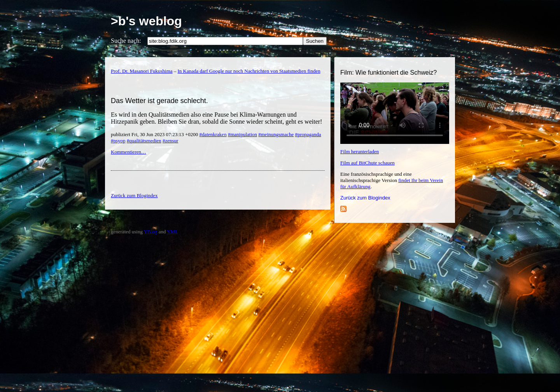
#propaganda (308, 134)
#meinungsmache (276, 134)
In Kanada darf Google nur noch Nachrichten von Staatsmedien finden (249, 71)
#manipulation (242, 134)
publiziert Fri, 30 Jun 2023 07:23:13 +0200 (155, 134)
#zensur (170, 141)
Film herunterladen (360, 151)
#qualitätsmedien (144, 141)
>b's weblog (146, 21)
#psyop (118, 141)
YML (172, 232)
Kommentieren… (129, 152)
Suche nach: (126, 41)
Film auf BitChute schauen (367, 163)
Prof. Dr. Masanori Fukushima (142, 71)
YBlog (151, 232)
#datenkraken (213, 134)
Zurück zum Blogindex (365, 198)
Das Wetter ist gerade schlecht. (159, 101)
